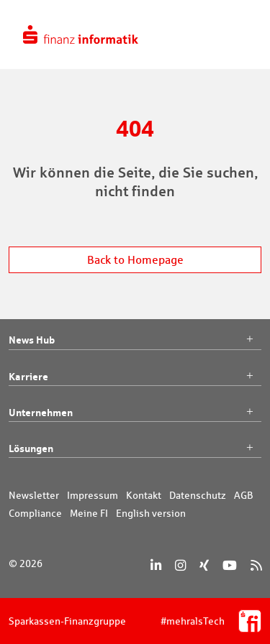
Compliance (35, 513)
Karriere (135, 377)
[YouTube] (230, 565)
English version (151, 513)
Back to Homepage (135, 260)
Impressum (93, 495)
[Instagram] (180, 565)
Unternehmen (135, 413)
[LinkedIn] (156, 565)
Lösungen (135, 448)
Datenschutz (198, 495)
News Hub (135, 340)
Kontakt (144, 495)
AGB (244, 495)
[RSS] (256, 565)
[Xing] (204, 565)
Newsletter (34, 495)
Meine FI (89, 513)
